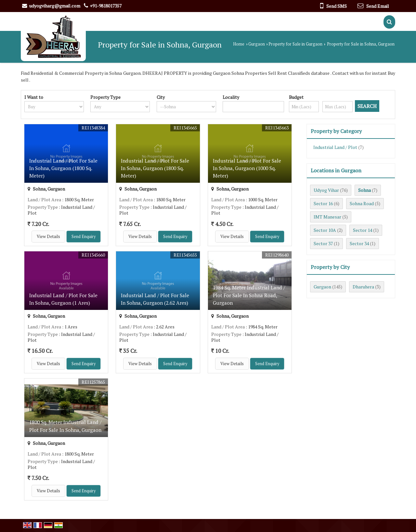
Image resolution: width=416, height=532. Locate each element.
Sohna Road (362, 203)
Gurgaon (257, 44)
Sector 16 (323, 203)
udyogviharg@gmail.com (55, 6)
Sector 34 (359, 243)
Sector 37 (323, 243)
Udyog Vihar (326, 190)
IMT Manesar (327, 217)
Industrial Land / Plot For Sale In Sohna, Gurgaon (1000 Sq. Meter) (247, 168)
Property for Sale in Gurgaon (295, 44)
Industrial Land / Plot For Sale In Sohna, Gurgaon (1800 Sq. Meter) (63, 168)
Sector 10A (325, 230)
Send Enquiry (84, 237)
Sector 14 (363, 230)
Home (239, 44)
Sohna (364, 190)
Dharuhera (363, 287)
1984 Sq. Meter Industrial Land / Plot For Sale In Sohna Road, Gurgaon (249, 295)
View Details (48, 237)
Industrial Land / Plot (335, 147)
